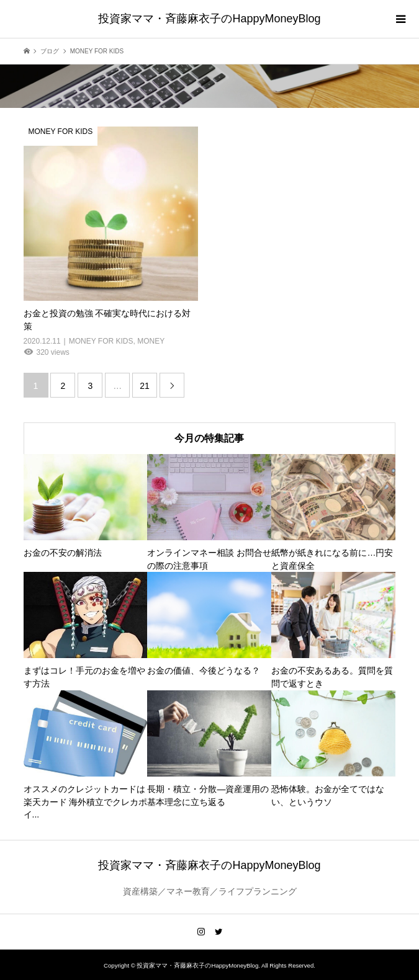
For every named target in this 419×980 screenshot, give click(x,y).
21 (145, 386)
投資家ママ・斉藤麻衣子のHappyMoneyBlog (209, 19)
